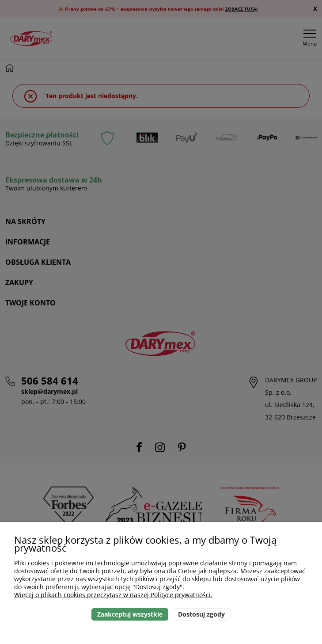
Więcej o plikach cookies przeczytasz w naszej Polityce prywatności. (113, 595)
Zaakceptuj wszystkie (130, 614)
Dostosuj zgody (201, 614)
